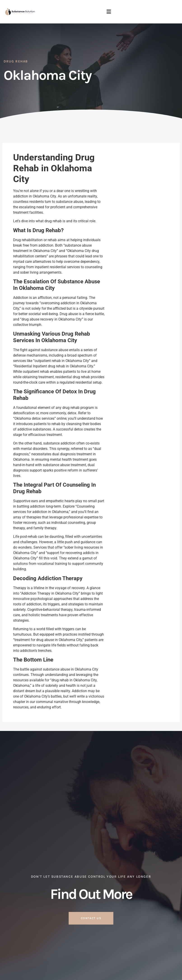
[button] (109, 12)
